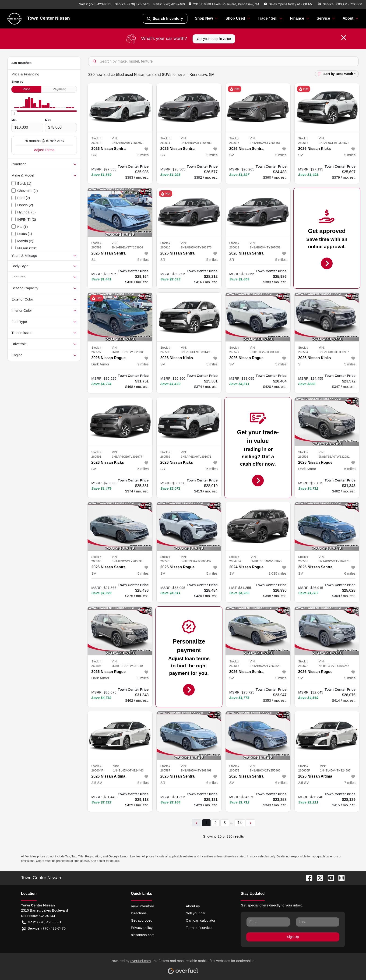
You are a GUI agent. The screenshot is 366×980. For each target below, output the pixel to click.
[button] (224, 4)
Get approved (142, 920)
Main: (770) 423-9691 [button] (42, 922)
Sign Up (293, 937)
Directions (139, 913)
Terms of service (199, 928)
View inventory (143, 906)
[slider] (14, 113)
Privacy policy (142, 928)
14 (240, 823)
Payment (59, 89)
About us (193, 906)
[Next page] (250, 823)
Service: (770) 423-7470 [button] (44, 929)
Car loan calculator (201, 920)
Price (27, 89)
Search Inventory (165, 19)
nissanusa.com (143, 935)
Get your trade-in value (214, 39)
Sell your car (196, 913)
